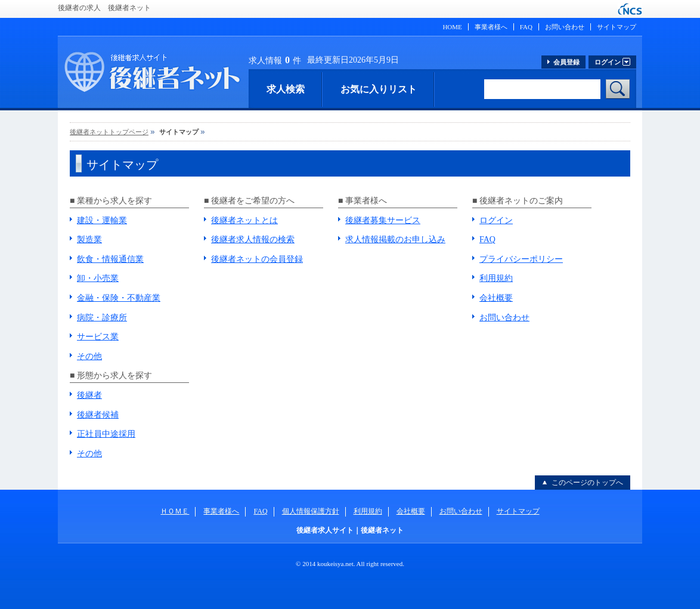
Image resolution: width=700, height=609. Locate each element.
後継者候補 (98, 415)
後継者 (89, 395)
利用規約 (496, 278)
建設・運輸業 (102, 220)
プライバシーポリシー (521, 259)
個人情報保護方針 (311, 511)
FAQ (526, 27)
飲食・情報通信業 (110, 259)
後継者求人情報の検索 (253, 239)
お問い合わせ (565, 27)
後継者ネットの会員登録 (257, 259)
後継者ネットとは (244, 220)
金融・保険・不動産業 (119, 298)
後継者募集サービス (383, 220)
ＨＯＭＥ (175, 511)
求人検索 (286, 89)
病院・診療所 (102, 318)
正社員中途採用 (106, 434)
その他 (89, 356)
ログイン (496, 220)
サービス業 (98, 337)
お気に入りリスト (379, 89)
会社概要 (496, 298)
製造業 (89, 239)
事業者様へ (491, 27)
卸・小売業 (98, 278)
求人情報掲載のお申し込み (395, 239)
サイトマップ (617, 27)
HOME (452, 27)
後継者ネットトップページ (109, 132)
